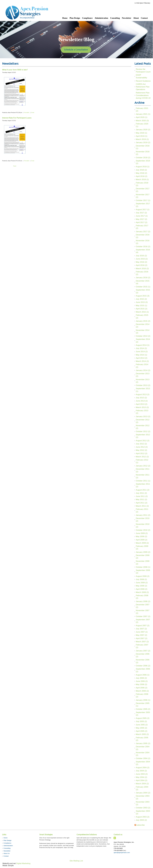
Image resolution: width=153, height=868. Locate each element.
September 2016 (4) (143, 251)
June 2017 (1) (142, 216)
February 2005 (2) (142, 739)
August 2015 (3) (143, 296)
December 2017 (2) (143, 190)
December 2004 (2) (143, 748)
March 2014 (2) (142, 361)
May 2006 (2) (141, 684)
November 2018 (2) (143, 153)
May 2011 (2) (141, 499)
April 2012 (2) (142, 453)
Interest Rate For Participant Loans (17, 118)
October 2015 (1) (143, 287)
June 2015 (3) (142, 302)
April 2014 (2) (142, 358)
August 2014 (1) (143, 345)
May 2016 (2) (141, 262)
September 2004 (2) (143, 763)
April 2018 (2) (142, 176)
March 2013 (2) (142, 407)
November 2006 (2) (143, 661)
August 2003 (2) (143, 817)
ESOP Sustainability (141, 76)
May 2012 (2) (141, 450)
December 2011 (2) (143, 470)
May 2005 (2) (141, 728)
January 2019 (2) (143, 142)
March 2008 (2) (142, 592)
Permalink (27, 113)
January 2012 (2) (143, 466)
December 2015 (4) (143, 282)
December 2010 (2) (143, 520)
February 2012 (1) (142, 461)
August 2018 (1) (143, 167)
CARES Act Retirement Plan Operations (143, 87)
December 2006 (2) (143, 655)
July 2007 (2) (141, 629)
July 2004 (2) (141, 771)
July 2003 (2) (141, 820)
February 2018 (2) (142, 184)
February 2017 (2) (142, 227)
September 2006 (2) (143, 670)
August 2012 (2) (143, 441)
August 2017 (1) (143, 209)
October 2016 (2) (143, 246)
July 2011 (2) (141, 493)
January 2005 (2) (143, 743)
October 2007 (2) (143, 616)
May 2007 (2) (141, 635)
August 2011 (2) (143, 490)
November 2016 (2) (143, 242)
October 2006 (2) (143, 666)
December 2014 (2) (143, 326)
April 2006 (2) (142, 688)
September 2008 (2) (143, 572)
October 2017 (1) (143, 200)
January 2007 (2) (143, 651)
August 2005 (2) (143, 718)
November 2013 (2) (143, 381)
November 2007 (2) (143, 612)
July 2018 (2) (141, 170)
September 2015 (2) (143, 291)
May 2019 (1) (141, 133)
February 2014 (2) (142, 366)
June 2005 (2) (142, 725)
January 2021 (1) (143, 114)
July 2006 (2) (141, 678)
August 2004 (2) (143, 767)
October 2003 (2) (143, 808)
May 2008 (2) (141, 586)
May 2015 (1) (141, 305)
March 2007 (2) (142, 642)
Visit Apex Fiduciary (143, 3)
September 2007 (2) (143, 621)
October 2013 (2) (143, 385)
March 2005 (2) (142, 734)
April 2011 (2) (142, 503)
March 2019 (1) (142, 139)
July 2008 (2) (141, 579)
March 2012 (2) (142, 457)
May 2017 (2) (141, 219)
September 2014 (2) (143, 340)
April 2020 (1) (142, 117)
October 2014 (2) (143, 336)
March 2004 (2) (142, 784)
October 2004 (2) (143, 758)
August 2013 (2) (143, 394)
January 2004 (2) (143, 793)
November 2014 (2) (143, 331)
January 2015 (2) (143, 321)
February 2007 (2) (142, 646)
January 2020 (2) (143, 130)
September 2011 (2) (143, 485)
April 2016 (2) (142, 265)
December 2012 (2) (143, 421)
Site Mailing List (76, 861)
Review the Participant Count (143, 70)
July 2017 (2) (141, 213)
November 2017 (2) (143, 196)
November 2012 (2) (143, 427)
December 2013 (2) (143, 375)
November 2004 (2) (143, 754)
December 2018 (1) (143, 147)
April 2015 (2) (142, 309)
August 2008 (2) (143, 576)
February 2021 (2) (142, 110)
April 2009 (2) (142, 540)
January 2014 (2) (143, 370)
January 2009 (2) (143, 552)
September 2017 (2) (143, 205)
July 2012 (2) (141, 444)
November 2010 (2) (143, 525)
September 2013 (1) (143, 390)
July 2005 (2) (141, 721)
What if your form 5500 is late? (15, 70)
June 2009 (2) (142, 533)
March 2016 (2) (142, 268)
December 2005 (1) (143, 705)
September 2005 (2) (143, 714)
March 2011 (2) (142, 506)
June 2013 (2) (142, 401)
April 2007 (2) (142, 638)
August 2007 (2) (143, 625)
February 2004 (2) (142, 788)
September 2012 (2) (143, 436)
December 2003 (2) (143, 797)
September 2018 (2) (143, 162)
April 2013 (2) (142, 404)
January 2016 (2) (143, 278)
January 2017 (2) (143, 232)
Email (33, 113)
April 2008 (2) (142, 589)
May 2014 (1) (141, 355)
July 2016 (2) (141, 256)
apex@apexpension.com (122, 853)
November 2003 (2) (143, 803)
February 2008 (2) (142, 597)
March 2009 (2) (142, 543)
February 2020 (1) (142, 125)
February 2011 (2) (142, 510)
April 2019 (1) (142, 136)
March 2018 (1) (142, 179)
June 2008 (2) (142, 583)
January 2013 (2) (143, 416)
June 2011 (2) (142, 496)
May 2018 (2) (141, 173)
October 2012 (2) (143, 431)
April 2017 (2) (142, 222)
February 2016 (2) (142, 273)
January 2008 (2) (143, 601)
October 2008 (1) (143, 567)
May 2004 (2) (141, 777)
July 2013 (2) (141, 398)
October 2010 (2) (143, 530)
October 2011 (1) (143, 481)
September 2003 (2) (143, 812)
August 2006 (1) (143, 675)
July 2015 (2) (141, 299)
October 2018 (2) (143, 158)
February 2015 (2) (142, 316)
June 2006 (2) (142, 681)
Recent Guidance (143, 81)
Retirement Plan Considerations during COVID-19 (143, 95)
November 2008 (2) (143, 562)
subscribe (141, 825)
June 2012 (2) (142, 447)
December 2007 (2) (143, 606)
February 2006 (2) (142, 695)
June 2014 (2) (142, 351)
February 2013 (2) (142, 412)
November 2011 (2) (143, 476)
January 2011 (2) (143, 515)
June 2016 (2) (142, 259)
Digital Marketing (23, 863)
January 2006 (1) (143, 700)
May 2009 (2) (141, 536)
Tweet (15, 166)
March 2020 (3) (142, 121)
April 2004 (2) (142, 780)
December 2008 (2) (143, 557)
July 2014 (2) (141, 348)
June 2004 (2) (142, 774)
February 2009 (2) (142, 547)
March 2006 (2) (142, 691)
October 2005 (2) (143, 709)
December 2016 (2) (143, 236)
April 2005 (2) (142, 731)
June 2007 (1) (142, 632)
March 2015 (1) (142, 312)
